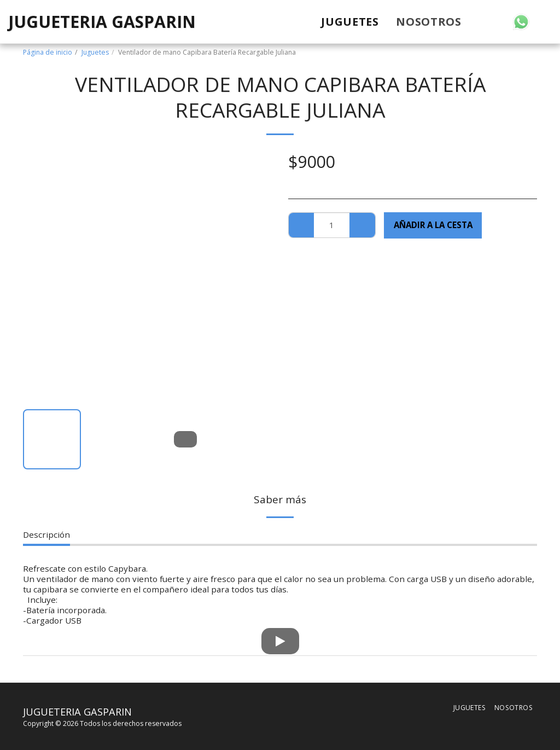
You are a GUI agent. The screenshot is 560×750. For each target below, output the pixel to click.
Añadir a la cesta (433, 225)
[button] (480, 22)
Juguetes (95, 52)
